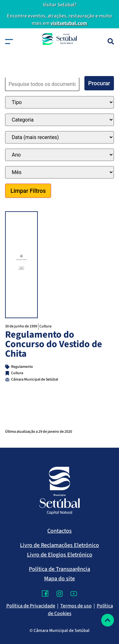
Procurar (99, 83)
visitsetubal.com (69, 23)
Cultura (45, 326)
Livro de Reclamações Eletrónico (60, 545)
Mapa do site (60, 579)
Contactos (60, 531)
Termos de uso (76, 606)
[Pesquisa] (111, 41)
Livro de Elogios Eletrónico (60, 555)
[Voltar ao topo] (108, 620)
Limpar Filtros (28, 191)
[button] (9, 42)
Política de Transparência (60, 569)
